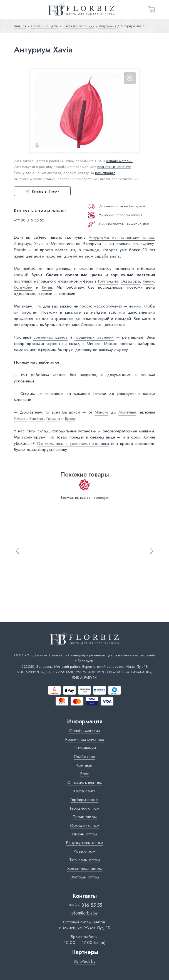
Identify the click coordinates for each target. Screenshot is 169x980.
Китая (47, 287)
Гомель (20, 419)
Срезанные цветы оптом (103, 325)
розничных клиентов (114, 167)
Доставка (107, 206)
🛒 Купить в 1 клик (42, 191)
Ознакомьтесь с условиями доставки (73, 444)
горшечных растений (94, 337)
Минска (101, 412)
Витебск (37, 419)
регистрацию (105, 173)
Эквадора (130, 281)
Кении (148, 281)
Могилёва (127, 412)
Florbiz (20, 250)
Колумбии (23, 287)
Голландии (108, 281)
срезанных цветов (50, 337)
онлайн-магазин (119, 161)
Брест (70, 419)
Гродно (53, 419)
